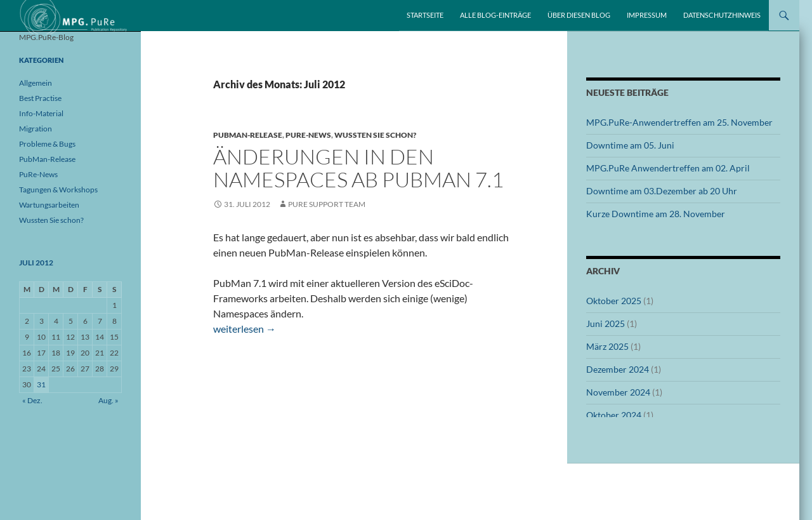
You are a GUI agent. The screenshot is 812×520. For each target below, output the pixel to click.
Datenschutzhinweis (722, 15)
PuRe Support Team (327, 204)
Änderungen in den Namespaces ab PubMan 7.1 (358, 168)
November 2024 (618, 392)
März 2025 (607, 346)
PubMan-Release (248, 135)
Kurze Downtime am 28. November (656, 214)
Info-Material (41, 113)
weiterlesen (245, 329)
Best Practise (40, 98)
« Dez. (32, 400)
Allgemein (36, 83)
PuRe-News (308, 135)
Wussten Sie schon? (375, 135)
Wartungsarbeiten (49, 205)
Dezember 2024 (618, 369)
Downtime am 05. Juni (630, 145)
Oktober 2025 (614, 301)
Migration (36, 129)
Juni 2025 (606, 323)
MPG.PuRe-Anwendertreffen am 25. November (679, 122)
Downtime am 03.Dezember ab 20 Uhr (662, 191)
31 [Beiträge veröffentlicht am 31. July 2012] (41, 384)
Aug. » (108, 400)
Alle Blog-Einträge (495, 15)
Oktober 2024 (614, 415)
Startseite (425, 15)
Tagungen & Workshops (58, 190)
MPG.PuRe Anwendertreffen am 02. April (668, 168)
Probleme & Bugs (47, 144)
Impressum (647, 15)
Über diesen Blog (579, 15)
